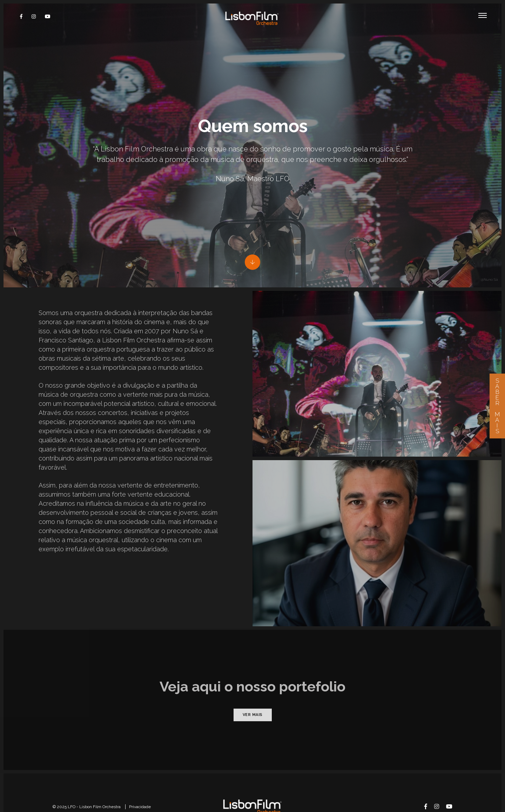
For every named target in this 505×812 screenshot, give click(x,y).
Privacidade (140, 775)
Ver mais (253, 683)
